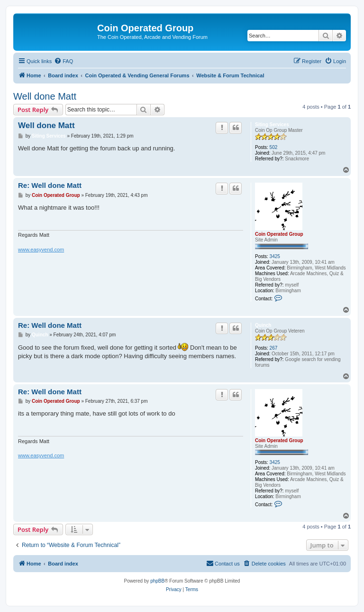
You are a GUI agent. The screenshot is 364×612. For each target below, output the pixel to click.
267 (274, 348)
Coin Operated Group (279, 234)
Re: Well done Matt (50, 185)
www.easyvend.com (41, 250)
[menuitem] (64, 61)
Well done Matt (45, 96)
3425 (275, 256)
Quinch (263, 325)
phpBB (157, 581)
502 (274, 147)
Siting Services (272, 125)
